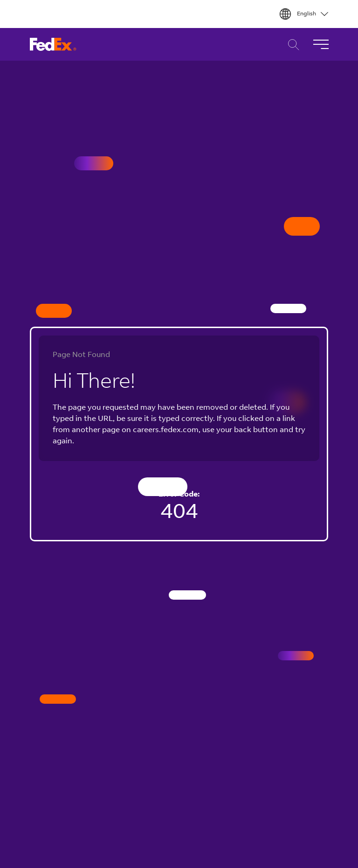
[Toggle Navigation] (321, 44)
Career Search (291, 45)
